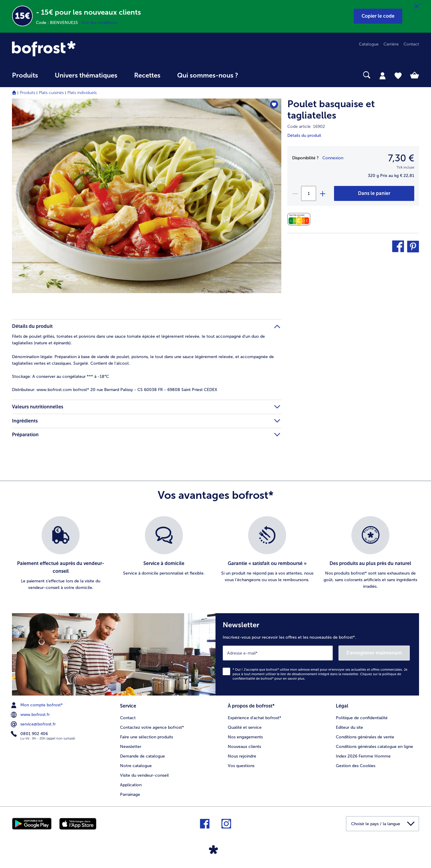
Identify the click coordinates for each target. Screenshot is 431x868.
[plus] (322, 193)
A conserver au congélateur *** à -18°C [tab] (60, 377)
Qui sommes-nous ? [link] (208, 75)
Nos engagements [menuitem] (245, 737)
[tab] (383, 75)
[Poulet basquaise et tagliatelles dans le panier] (374, 193)
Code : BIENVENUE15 (59, 23)
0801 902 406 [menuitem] (30, 734)
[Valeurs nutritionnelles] (300, 219)
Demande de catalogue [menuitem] (142, 756)
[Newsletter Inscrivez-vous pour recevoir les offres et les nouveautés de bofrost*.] (317, 654)
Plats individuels (82, 93)
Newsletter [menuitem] (131, 747)
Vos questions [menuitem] (241, 766)
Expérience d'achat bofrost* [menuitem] (255, 718)
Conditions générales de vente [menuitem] (365, 737)
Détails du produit (304, 135)
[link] (73, 49)
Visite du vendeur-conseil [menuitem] (144, 775)
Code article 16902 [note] (306, 127)
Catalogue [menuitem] (369, 44)
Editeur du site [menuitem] (349, 727)
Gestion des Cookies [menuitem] (356, 766)
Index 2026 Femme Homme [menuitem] (363, 756)
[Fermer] (417, 7)
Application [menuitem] (131, 785)
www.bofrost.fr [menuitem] (31, 715)
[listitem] (61, 554)
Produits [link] (25, 75)
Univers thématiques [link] (86, 75)
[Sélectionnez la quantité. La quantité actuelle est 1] (309, 193)
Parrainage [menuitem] (130, 794)
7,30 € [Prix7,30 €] (401, 158)
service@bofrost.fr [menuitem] (34, 724)
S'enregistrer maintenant (374, 653)
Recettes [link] (147, 75)
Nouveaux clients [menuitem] (244, 747)
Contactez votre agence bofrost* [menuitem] (152, 727)
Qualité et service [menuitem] (245, 727)
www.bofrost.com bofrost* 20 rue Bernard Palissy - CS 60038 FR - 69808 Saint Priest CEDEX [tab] (115, 390)
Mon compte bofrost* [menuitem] (37, 705)
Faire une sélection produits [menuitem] (147, 737)
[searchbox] (259, 75)
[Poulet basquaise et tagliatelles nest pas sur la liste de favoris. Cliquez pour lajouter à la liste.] (274, 105)
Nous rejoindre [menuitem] (242, 756)
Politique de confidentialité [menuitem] (362, 718)
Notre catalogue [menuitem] (136, 766)
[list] (215, 554)
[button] (378, 16)
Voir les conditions (99, 23)
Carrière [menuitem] (391, 44)
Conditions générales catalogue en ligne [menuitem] (374, 747)
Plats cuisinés (51, 93)
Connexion (333, 158)
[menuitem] (25, 78)
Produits (28, 93)
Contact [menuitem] (411, 44)
